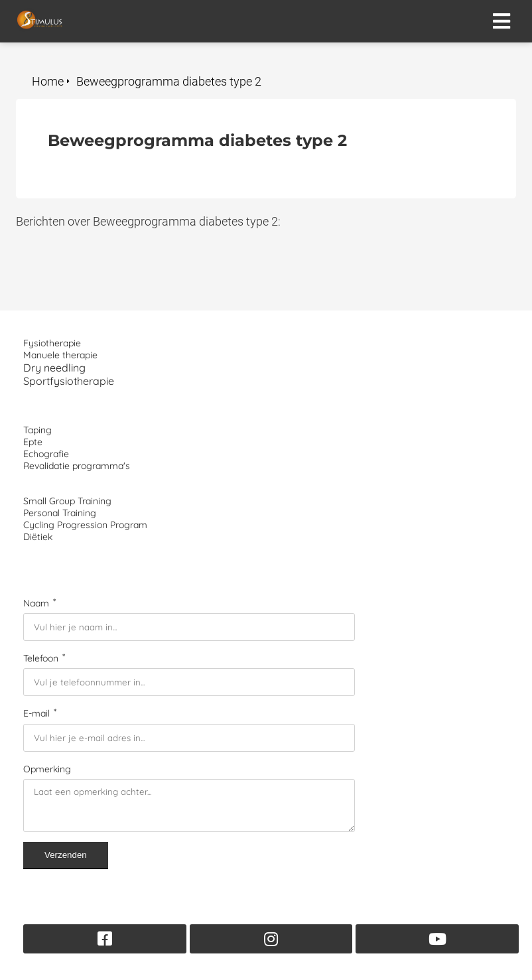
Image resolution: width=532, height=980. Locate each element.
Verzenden (66, 855)
